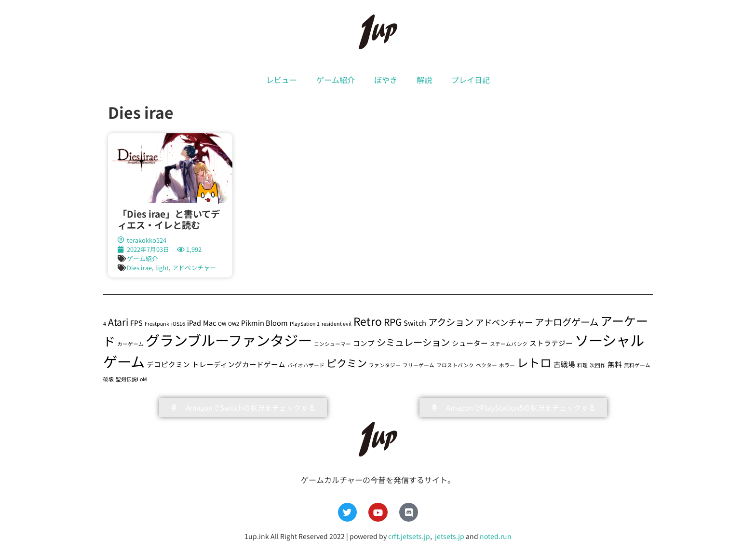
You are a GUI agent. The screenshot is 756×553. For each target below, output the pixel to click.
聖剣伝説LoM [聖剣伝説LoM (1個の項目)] (131, 379)
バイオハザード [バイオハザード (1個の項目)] (306, 365)
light (162, 268)
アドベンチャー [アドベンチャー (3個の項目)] (504, 322)
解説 (424, 80)
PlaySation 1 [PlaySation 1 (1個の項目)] (305, 324)
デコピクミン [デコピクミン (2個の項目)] (168, 364)
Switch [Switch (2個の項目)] (415, 323)
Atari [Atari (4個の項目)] (118, 322)
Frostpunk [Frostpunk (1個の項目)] (157, 324)
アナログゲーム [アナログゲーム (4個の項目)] (567, 322)
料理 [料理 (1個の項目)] (582, 365)
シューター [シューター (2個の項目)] (470, 343)
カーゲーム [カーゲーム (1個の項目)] (130, 344)
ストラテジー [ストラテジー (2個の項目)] (551, 343)
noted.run (496, 536)
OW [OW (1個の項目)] (222, 324)
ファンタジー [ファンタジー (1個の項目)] (385, 365)
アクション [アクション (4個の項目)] (451, 322)
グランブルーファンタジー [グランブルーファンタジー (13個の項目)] (229, 340)
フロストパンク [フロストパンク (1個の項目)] (455, 365)
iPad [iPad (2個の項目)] (194, 323)
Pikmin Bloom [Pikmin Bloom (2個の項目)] (264, 323)
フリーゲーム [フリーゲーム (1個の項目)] (418, 365)
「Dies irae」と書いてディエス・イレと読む (169, 219)
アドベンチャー (194, 268)
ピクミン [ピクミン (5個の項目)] (347, 363)
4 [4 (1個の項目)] (105, 324)
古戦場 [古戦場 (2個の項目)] (564, 364)
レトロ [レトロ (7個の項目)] (534, 362)
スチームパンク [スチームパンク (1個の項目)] (509, 344)
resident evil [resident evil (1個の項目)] (337, 324)
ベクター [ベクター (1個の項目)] (486, 365)
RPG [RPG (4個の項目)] (393, 322)
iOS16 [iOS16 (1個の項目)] (178, 324)
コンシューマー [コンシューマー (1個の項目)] (332, 344)
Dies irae (139, 268)
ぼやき (386, 80)
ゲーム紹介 (336, 80)
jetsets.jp (449, 536)
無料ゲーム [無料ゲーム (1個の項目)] (637, 365)
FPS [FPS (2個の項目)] (136, 323)
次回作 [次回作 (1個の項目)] (598, 365)
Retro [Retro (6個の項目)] (368, 321)
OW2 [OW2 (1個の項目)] (234, 324)
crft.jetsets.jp (409, 536)
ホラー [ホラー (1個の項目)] (507, 365)
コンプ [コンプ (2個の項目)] (364, 343)
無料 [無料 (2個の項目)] (615, 364)
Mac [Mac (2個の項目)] (209, 323)
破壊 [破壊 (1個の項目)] (108, 379)
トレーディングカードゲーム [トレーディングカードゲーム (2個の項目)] (239, 364)
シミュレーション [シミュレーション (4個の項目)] (413, 342)
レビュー (282, 80)
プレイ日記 (471, 80)
